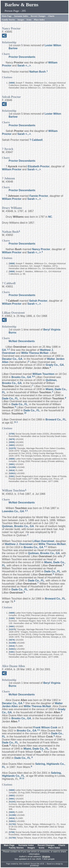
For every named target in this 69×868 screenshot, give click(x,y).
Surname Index (21, 16)
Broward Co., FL (56, 420)
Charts (51, 16)
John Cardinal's (24, 864)
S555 (12, 442)
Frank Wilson (45, 727)
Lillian (43, 541)
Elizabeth (39, 166)
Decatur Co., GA (12, 359)
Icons (29, 20)
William (12, 169)
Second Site (35, 864)
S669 (12, 459)
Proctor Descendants (22, 57)
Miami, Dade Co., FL (36, 749)
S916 (12, 470)
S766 (12, 434)
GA (4, 350)
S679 (12, 439)
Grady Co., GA (55, 365)
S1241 (12, 802)
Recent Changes (38, 16)
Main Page (7, 16)
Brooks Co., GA (21, 377)
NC (50, 217)
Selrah (38, 301)
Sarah (24, 66)
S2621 (12, 473)
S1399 (12, 467)
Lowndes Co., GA (13, 511)
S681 (12, 464)
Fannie (39, 196)
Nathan (38, 72)
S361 (12, 476)
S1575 (12, 448)
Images (21, 20)
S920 (12, 812)
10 (25, 413)
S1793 (12, 824)
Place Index (39, 20)
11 (15, 422)
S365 (12, 618)
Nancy (41, 249)
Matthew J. (19, 544)
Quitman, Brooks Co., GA (18, 526)
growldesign (34, 866)
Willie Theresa (35, 353)
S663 (12, 445)
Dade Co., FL (10, 398)
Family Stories (8, 20)
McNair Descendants (22, 341)
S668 (12, 83)
